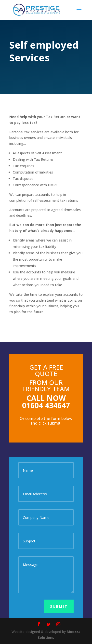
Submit (59, 606)
